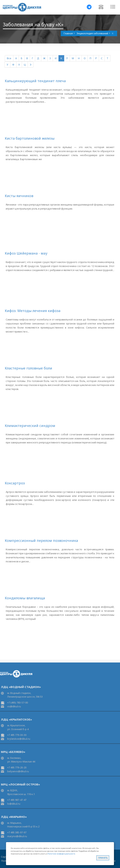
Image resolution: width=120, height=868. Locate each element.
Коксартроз (15, 483)
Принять (103, 858)
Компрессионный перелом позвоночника (41, 540)
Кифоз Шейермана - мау (26, 253)
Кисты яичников (19, 196)
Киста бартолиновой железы (30, 138)
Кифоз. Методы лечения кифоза (33, 311)
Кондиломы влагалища (25, 598)
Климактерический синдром (30, 426)
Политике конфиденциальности (61, 854)
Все (9, 58)
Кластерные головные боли (28, 368)
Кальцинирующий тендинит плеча (35, 81)
